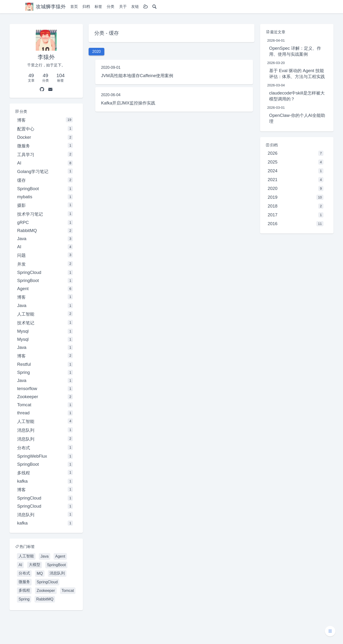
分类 (111, 7)
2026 (296, 153)
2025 (296, 162)
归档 (86, 7)
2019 (296, 197)
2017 (296, 215)
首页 (74, 7)
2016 (296, 224)
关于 (123, 7)
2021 (296, 180)
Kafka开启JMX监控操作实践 (128, 103)
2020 (296, 188)
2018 (296, 206)
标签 (98, 7)
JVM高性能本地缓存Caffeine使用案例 (137, 76)
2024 (296, 171)
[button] (330, 631)
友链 (135, 7)
